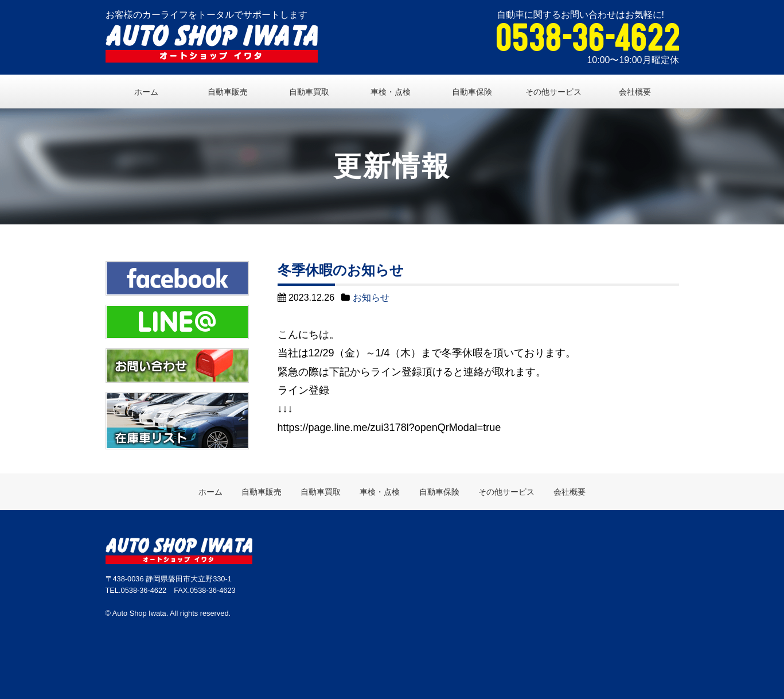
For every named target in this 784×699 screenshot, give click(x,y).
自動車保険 (472, 92)
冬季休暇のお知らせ (341, 270)
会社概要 (635, 92)
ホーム (146, 92)
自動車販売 (228, 92)
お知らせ (371, 298)
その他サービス (553, 92)
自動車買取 (309, 92)
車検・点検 (391, 92)
